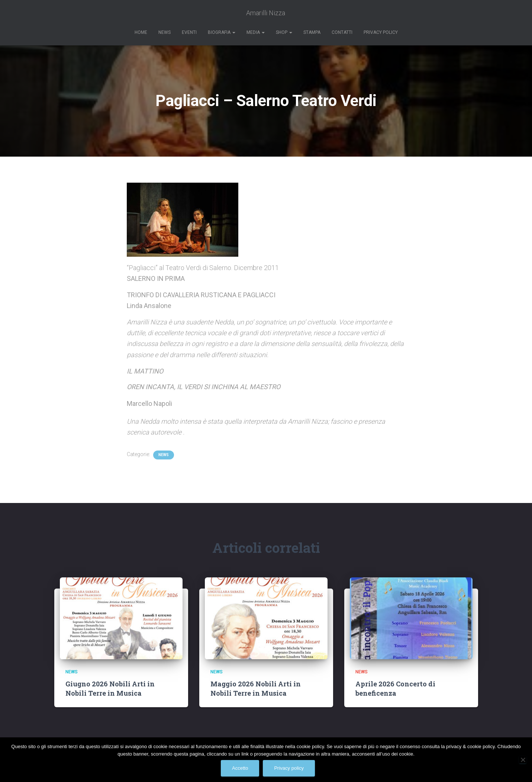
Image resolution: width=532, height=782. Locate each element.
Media (256, 32)
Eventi (189, 32)
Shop (284, 32)
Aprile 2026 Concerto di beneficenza (395, 688)
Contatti (342, 32)
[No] (523, 760)
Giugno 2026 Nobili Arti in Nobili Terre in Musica (110, 688)
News (165, 32)
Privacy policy (289, 768)
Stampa (312, 32)
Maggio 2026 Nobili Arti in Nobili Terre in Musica (256, 688)
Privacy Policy (381, 32)
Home (141, 32)
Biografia (222, 32)
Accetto (240, 768)
